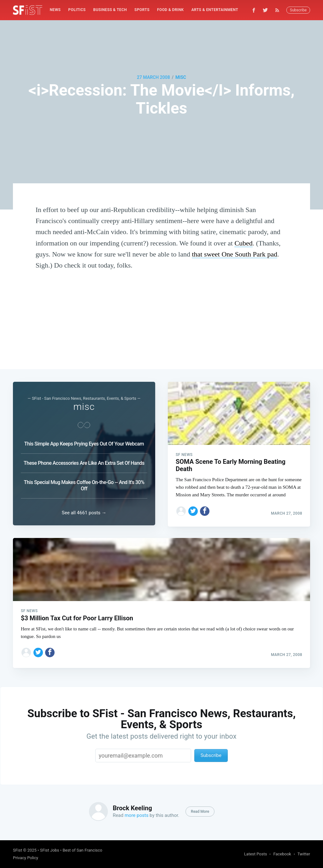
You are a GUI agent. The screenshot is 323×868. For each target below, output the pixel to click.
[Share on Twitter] (193, 509)
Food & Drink (170, 10)
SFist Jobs (50, 850)
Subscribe (298, 10)
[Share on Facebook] (205, 509)
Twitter (304, 854)
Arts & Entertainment (215, 10)
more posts (137, 815)
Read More (200, 812)
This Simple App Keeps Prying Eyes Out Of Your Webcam (84, 442)
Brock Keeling (132, 808)
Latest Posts (256, 854)
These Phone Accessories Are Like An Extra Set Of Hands (84, 461)
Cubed (243, 243)
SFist (18, 850)
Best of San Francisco (82, 850)
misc (181, 77)
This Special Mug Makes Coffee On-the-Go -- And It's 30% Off (84, 483)
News (55, 10)
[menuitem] (55, 10)
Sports (142, 10)
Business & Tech (110, 10)
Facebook (282, 854)
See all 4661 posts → (84, 511)
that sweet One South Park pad (235, 254)
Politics (77, 10)
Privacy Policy (26, 858)
